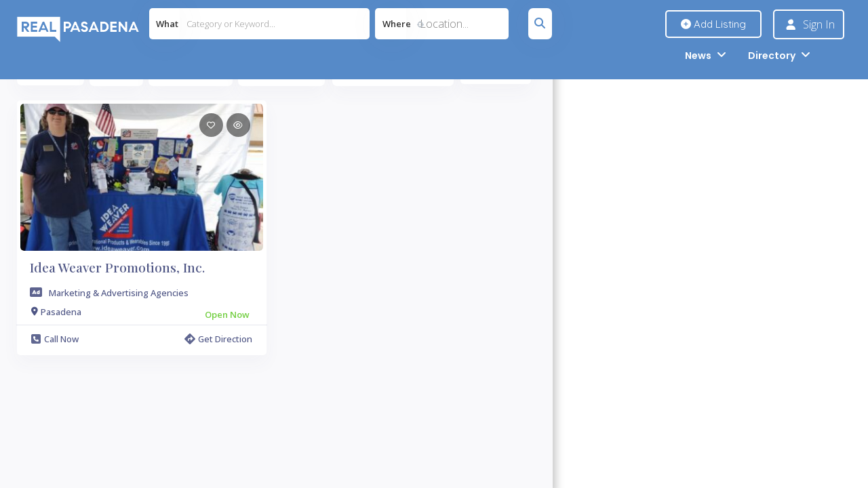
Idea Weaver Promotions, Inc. (117, 267)
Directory (772, 56)
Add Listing (713, 24)
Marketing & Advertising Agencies (119, 293)
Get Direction (218, 339)
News (698, 56)
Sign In (819, 24)
